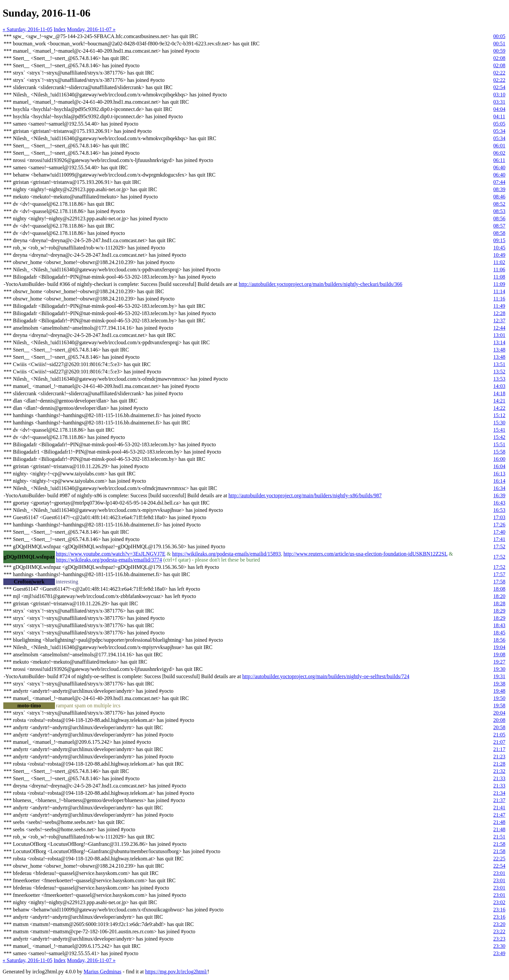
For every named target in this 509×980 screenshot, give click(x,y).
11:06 (499, 270)
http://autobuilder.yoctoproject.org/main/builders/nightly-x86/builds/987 (305, 495)
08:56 (499, 218)
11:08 (499, 277)
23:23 (499, 939)
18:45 (499, 633)
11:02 (499, 262)
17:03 (499, 517)
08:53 (499, 211)
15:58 (499, 452)
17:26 (499, 525)
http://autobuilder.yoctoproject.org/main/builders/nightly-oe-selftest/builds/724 (326, 676)
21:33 (499, 778)
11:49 (499, 306)
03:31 (499, 102)
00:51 (499, 44)
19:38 (499, 684)
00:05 (499, 36)
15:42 (499, 437)
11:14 (499, 291)
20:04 (499, 713)
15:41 (499, 430)
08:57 (499, 226)
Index (60, 29)
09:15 (499, 240)
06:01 (499, 146)
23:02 (499, 902)
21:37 (499, 800)
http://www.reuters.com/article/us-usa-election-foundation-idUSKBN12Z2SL (365, 554)
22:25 (499, 859)
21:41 (499, 808)
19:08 (499, 654)
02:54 (499, 87)
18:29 (499, 611)
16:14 (499, 481)
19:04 (499, 647)
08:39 (499, 189)
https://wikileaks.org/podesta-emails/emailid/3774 (109, 560)
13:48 (499, 350)
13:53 (499, 379)
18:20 (499, 596)
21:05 (499, 735)
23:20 (499, 924)
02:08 (499, 58)
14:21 (499, 401)
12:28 (499, 313)
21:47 (499, 815)
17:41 (499, 539)
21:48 (499, 822)
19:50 (499, 698)
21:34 (499, 793)
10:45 (499, 248)
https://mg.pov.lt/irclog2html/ (176, 972)
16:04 (499, 466)
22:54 (499, 866)
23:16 (499, 910)
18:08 (499, 589)
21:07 (499, 742)
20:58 (499, 727)
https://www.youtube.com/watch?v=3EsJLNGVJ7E (111, 554)
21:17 (499, 749)
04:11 (499, 116)
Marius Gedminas (102, 972)
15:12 (499, 415)
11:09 (499, 284)
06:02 (499, 153)
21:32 (499, 771)
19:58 (499, 706)
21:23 (499, 757)
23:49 (499, 953)
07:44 (499, 182)
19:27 (499, 662)
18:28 (499, 603)
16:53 (499, 510)
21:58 (499, 844)
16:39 (499, 495)
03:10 (499, 95)
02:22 (499, 73)
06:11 (499, 160)
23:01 (499, 873)
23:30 (499, 946)
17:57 (499, 574)
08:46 (499, 197)
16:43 (499, 503)
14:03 (499, 386)
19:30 (499, 669)
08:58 (499, 233)
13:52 (499, 372)
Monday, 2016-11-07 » (91, 29)
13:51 (499, 364)
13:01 (499, 335)
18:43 (499, 625)
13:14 (499, 342)
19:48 (499, 691)
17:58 (499, 582)
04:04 (499, 109)
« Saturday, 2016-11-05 (27, 29)
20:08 (499, 720)
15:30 (499, 423)
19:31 (499, 676)
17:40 (499, 532)
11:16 (499, 299)
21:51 (499, 837)
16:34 (499, 488)
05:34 (499, 131)
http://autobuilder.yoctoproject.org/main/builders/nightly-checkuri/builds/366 (321, 284)
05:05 (499, 124)
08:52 (499, 204)
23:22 (499, 931)
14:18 (499, 393)
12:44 (499, 328)
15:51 (499, 444)
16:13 (499, 474)
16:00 (499, 459)
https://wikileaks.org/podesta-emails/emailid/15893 (227, 554)
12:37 (499, 321)
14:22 (499, 408)
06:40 (499, 167)
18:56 (499, 640)
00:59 (499, 51)
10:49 (499, 255)
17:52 (499, 546)
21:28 (499, 764)
